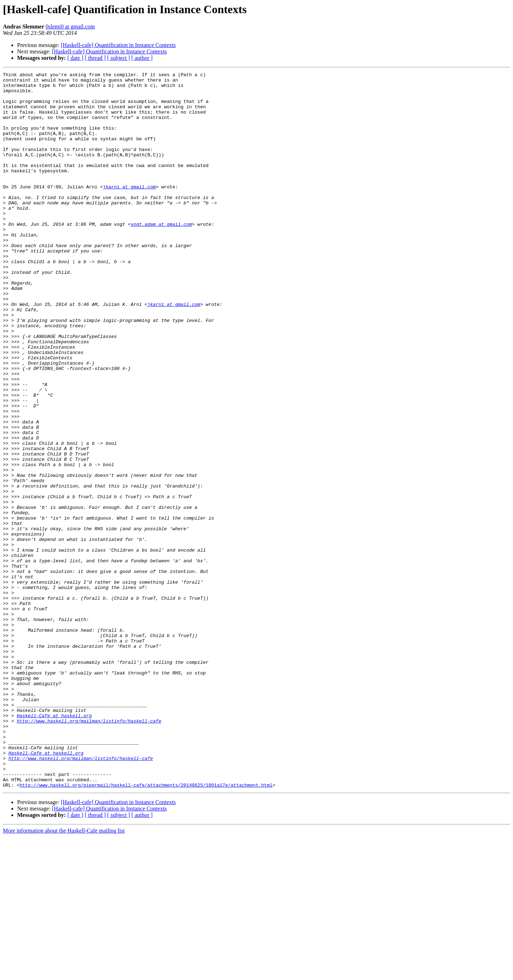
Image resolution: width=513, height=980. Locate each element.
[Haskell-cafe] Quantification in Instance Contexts (118, 45)
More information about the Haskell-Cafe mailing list (64, 974)
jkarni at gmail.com (129, 210)
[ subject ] (119, 58)
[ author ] (142, 58)
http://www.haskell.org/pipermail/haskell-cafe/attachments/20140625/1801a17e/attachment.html (146, 928)
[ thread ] (95, 58)
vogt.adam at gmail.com (161, 255)
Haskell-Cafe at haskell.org (54, 845)
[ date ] (75, 58)
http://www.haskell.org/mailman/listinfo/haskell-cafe (89, 851)
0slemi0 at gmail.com (70, 27)
